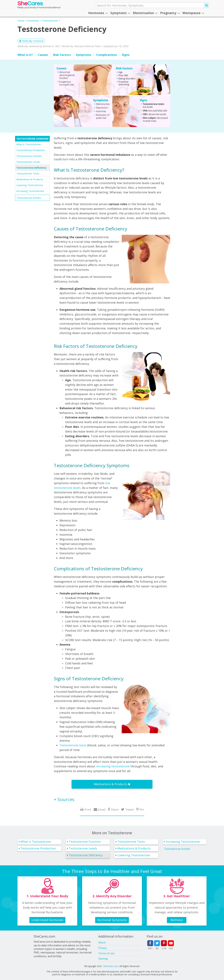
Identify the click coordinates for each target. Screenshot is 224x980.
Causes (43, 55)
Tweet (129, 809)
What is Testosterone (29, 144)
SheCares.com (111, 966)
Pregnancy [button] (170, 13)
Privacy (103, 948)
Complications (107, 55)
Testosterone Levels (28, 162)
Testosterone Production (31, 150)
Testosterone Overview (32, 139)
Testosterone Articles (29, 198)
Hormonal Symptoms (112, 920)
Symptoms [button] (120, 13)
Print (88, 809)
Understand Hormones (47, 920)
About (102, 942)
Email (102, 809)
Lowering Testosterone (30, 185)
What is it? (25, 55)
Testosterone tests (73, 745)
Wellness (177, 920)
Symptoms (83, 55)
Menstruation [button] (145, 13)
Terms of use (106, 953)
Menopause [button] (193, 13)
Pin (142, 809)
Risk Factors (62, 55)
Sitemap (103, 959)
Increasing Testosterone (30, 191)
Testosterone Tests (28, 173)
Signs (126, 55)
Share (115, 809)
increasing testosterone (113, 766)
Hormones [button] (98, 13)
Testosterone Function (29, 156)
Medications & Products (30, 179)
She (30, 4)
